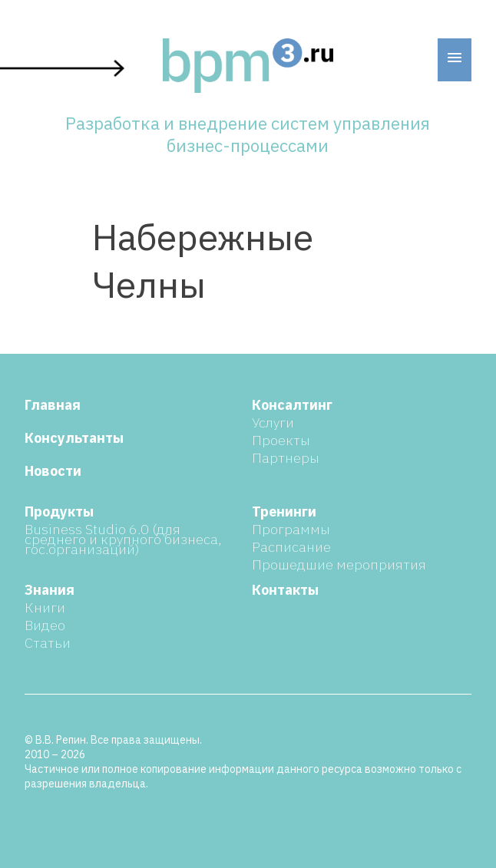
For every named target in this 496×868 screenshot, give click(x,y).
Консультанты (74, 438)
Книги (45, 607)
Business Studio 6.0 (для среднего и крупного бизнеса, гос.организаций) (123, 539)
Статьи (48, 643)
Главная (53, 405)
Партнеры (286, 458)
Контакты (285, 590)
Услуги (273, 422)
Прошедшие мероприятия (339, 564)
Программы (291, 529)
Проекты (281, 440)
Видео (45, 625)
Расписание (291, 547)
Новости (53, 471)
